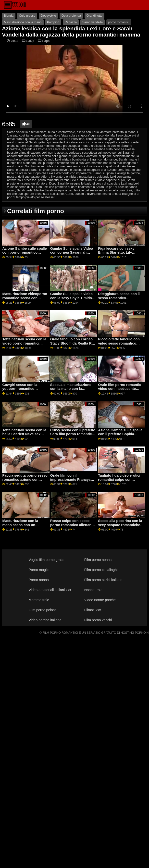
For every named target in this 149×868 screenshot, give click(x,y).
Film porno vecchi (98, 620)
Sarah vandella (93, 22)
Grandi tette (94, 16)
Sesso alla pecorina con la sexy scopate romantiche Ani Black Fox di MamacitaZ (120, 527)
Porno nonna (39, 580)
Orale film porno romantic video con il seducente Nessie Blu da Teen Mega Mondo (120, 391)
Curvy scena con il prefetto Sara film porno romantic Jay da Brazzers (73, 434)
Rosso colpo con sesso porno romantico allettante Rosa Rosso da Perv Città (72, 525)
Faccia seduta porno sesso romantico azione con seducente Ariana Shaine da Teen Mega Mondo (25, 482)
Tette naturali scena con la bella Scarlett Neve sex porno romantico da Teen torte (24, 436)
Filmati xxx (93, 610)
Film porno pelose (43, 610)
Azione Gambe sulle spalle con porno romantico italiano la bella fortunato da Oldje (24, 255)
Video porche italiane (45, 620)
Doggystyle (49, 16)
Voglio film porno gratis (46, 560)
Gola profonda (71, 16)
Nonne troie (93, 590)
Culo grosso (27, 16)
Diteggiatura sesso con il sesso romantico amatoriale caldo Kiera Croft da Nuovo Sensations (121, 300)
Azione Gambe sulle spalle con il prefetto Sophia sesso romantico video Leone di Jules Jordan (120, 436)
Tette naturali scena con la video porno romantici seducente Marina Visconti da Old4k (24, 345)
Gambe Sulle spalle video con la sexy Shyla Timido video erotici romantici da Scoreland (72, 300)
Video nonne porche (100, 600)
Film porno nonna (98, 560)
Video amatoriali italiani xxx (50, 590)
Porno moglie (39, 570)
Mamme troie (39, 600)
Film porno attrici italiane (103, 580)
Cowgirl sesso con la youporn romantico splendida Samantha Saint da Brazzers (24, 391)
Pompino (53, 22)
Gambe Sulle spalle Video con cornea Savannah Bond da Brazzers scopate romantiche (72, 255)
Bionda (9, 16)
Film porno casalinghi (101, 570)
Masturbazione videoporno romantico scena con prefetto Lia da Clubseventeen (25, 300)
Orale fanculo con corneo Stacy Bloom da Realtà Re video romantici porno (72, 343)
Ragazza (71, 22)
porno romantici (119, 22)
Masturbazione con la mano (23, 22)
